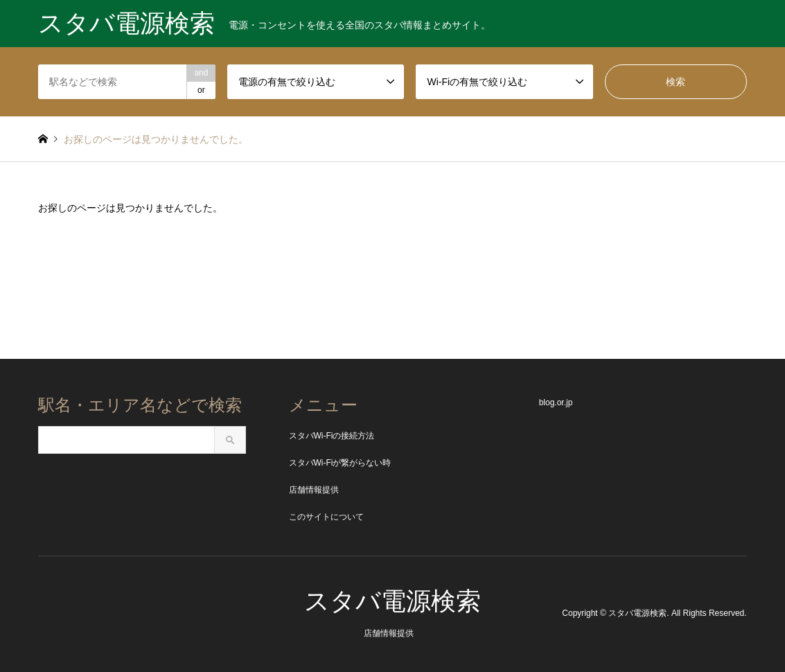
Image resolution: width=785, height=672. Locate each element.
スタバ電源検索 (392, 601)
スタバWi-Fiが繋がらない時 (340, 463)
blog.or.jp (556, 403)
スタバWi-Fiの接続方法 (332, 436)
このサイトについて (326, 517)
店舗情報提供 (314, 490)
